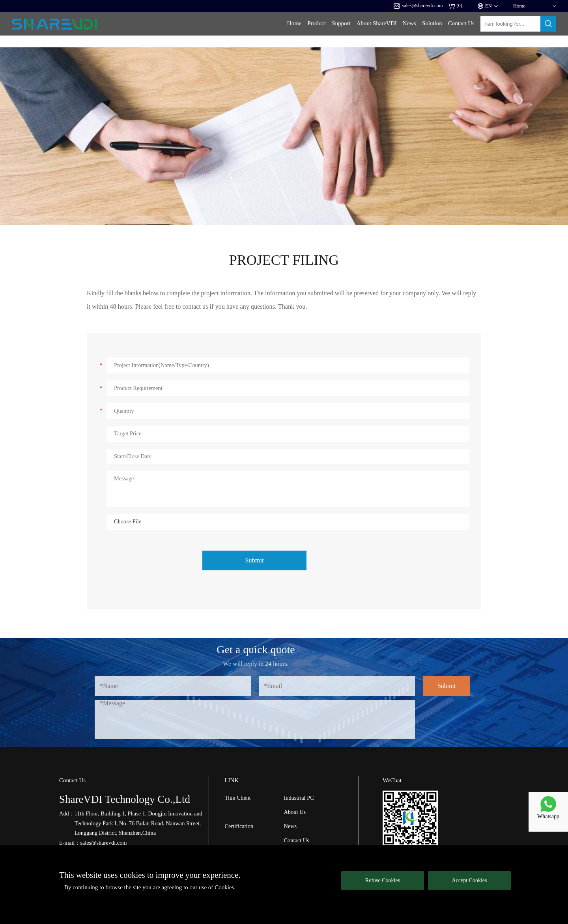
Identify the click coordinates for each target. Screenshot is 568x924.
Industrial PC (299, 798)
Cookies (224, 887)
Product (317, 23)
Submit (255, 560)
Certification (239, 826)
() (455, 6)
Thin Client (237, 798)
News (409, 23)
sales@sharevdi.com (418, 6)
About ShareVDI (377, 23)
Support (341, 23)
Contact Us (461, 23)
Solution (432, 23)
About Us (295, 812)
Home (294, 23)
